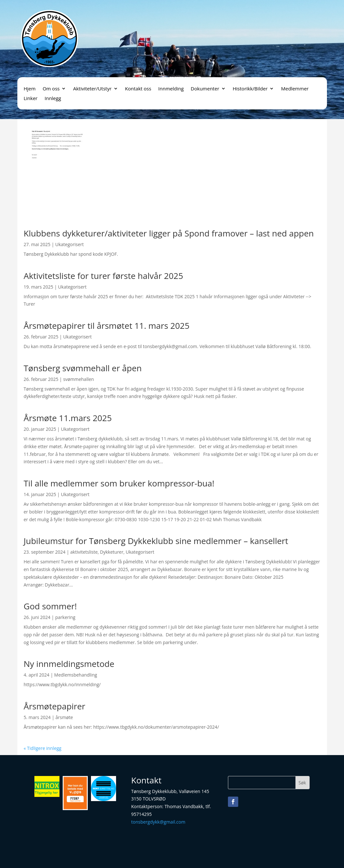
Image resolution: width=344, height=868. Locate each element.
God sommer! (50, 606)
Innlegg (53, 99)
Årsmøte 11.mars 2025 (68, 418)
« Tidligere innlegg (43, 748)
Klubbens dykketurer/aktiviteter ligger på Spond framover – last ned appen (169, 233)
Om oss (51, 89)
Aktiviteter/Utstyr (92, 89)
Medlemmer (295, 89)
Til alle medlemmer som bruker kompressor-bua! (119, 483)
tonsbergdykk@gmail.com (158, 822)
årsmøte (64, 717)
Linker (31, 99)
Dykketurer (112, 552)
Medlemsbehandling (76, 675)
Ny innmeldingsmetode (69, 664)
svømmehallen (78, 379)
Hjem (30, 89)
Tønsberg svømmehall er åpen (83, 368)
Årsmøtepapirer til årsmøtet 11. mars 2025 (107, 326)
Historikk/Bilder (250, 89)
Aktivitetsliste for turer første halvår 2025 (104, 276)
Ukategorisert (70, 244)
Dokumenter (205, 89)
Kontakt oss (138, 89)
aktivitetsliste (84, 552)
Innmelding (171, 89)
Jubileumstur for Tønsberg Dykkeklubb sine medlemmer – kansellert (156, 541)
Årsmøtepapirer (55, 706)
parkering (65, 617)
